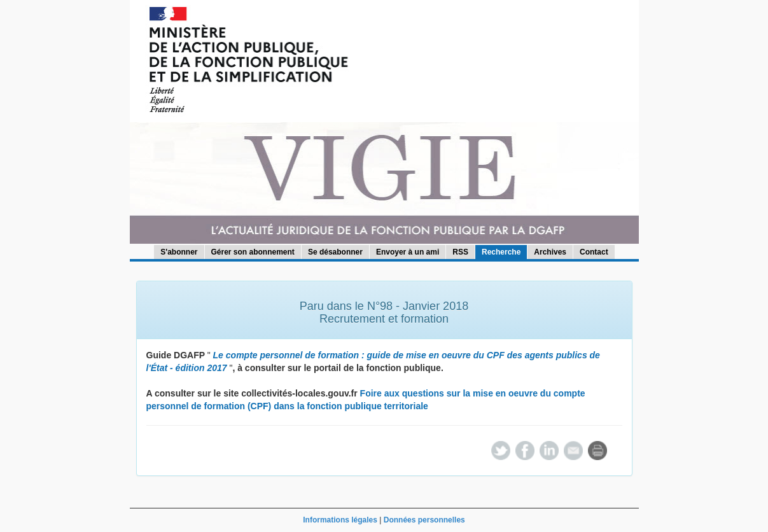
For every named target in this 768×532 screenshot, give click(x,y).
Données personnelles (424, 520)
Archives (550, 252)
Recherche (501, 252)
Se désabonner (335, 252)
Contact (594, 252)
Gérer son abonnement (253, 252)
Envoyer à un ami (408, 252)
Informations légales (340, 520)
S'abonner (179, 252)
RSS (460, 252)
